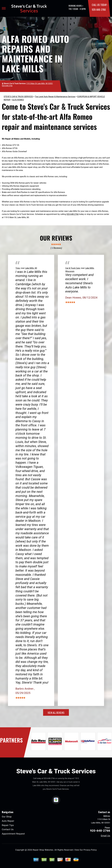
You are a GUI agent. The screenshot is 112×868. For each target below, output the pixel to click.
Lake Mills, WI (31, 268)
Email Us (105, 836)
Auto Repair (8, 821)
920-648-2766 (99, 10)
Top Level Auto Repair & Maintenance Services (55, 97)
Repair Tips (8, 825)
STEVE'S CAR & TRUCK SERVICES (18, 97)
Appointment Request (13, 834)
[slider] (56, 244)
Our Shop (7, 817)
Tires (18, 268)
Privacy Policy (90, 850)
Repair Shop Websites (43, 850)
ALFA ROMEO (18, 100)
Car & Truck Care (73, 268)
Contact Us (8, 829)
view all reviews (56, 712)
